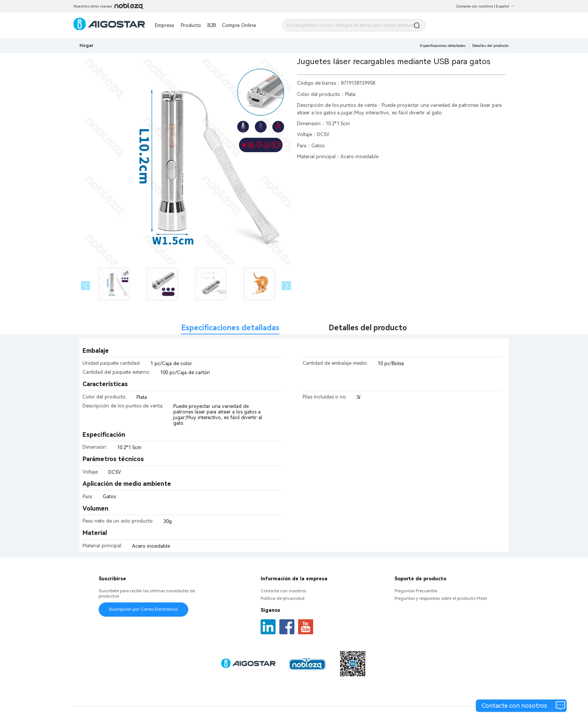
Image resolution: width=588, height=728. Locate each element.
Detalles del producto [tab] (368, 328)
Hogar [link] (86, 45)
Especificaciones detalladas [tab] (230, 328)
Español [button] (505, 6)
